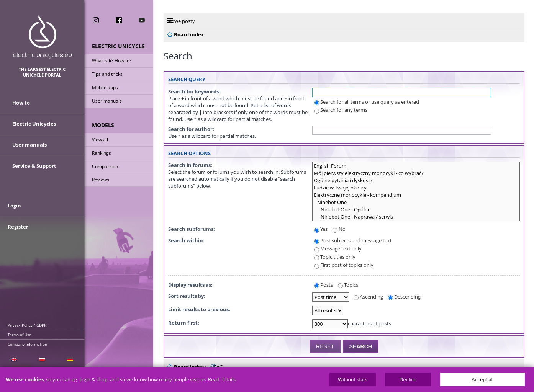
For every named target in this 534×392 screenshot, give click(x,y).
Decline (408, 380)
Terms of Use (20, 335)
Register (18, 227)
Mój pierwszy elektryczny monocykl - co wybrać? (416, 173)
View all (100, 140)
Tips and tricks (107, 74)
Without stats (353, 380)
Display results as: (190, 285)
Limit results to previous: (199, 309)
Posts (324, 285)
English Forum (416, 166)
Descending (404, 297)
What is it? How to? (112, 61)
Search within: (186, 240)
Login (14, 206)
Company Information (27, 344)
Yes (321, 229)
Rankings (102, 153)
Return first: (184, 323)
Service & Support (34, 166)
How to (21, 103)
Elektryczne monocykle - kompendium (416, 195)
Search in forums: (190, 165)
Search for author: (191, 129)
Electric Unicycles (34, 124)
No (339, 229)
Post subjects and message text (353, 240)
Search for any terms (341, 110)
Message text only (338, 248)
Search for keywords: (194, 91)
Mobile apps (105, 87)
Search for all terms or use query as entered (367, 102)
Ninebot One (416, 202)
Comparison (105, 166)
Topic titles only (335, 257)
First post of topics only (344, 265)
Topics (348, 285)
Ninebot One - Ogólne (416, 210)
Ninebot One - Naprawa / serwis (416, 217)
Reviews (101, 180)
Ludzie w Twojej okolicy (416, 188)
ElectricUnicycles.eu (42, 37)
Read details (222, 380)
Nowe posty (181, 21)
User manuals (107, 101)
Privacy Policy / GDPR (27, 325)
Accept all (483, 380)
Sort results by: (187, 296)
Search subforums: (192, 229)
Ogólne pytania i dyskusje (416, 180)
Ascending (368, 297)
